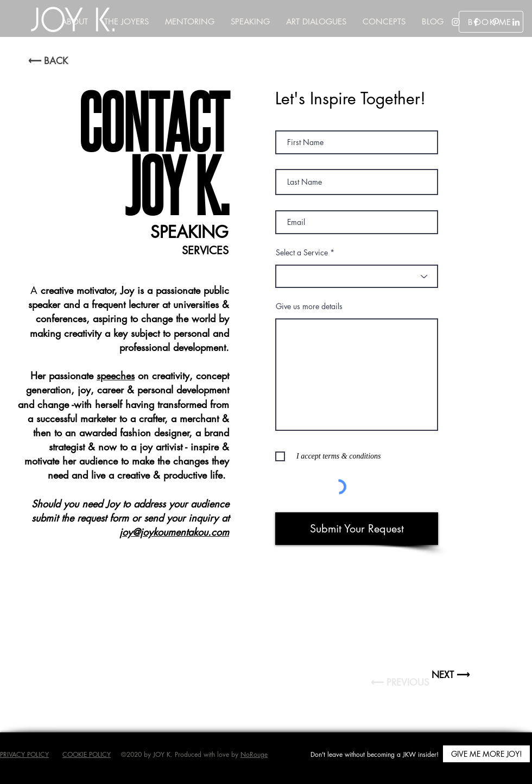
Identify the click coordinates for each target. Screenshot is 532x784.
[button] (384, 21)
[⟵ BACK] (48, 61)
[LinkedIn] (516, 22)
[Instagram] (456, 22)
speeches (116, 375)
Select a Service (302, 253)
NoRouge (254, 754)
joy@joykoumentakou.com (174, 532)
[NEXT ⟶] (451, 675)
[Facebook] (476, 22)
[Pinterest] (496, 22)
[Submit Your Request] (357, 529)
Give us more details (309, 306)
